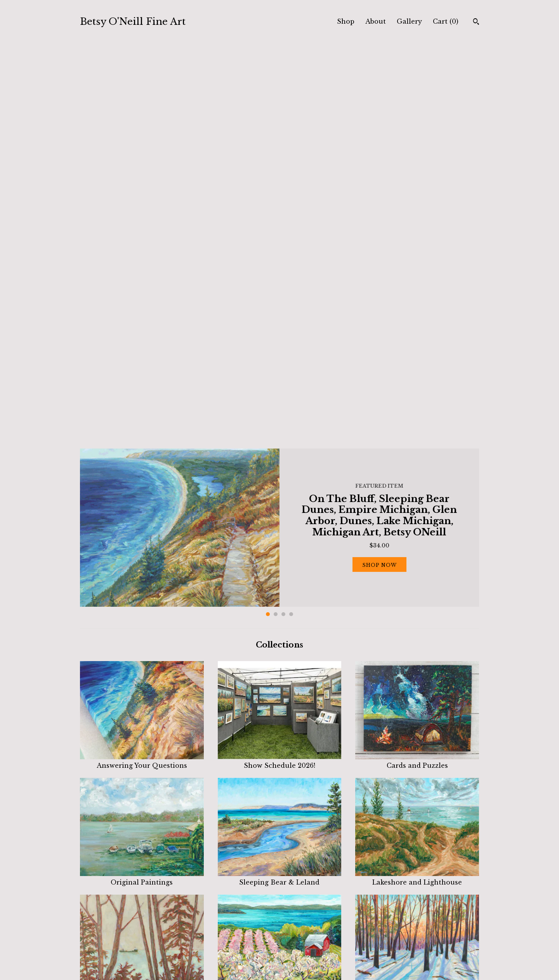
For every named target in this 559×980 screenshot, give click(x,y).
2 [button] (276, 218)
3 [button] (283, 218)
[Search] (476, 23)
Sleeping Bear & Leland (280, 481)
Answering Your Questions (142, 365)
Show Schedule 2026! (280, 365)
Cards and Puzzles (417, 365)
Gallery (409, 21)
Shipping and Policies (215, 943)
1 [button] (268, 218)
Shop (346, 21)
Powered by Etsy (414, 943)
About (376, 21)
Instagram (301, 933)
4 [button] (291, 218)
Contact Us (199, 953)
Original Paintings (142, 481)
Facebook (300, 924)
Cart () (446, 21)
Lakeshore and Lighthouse (417, 481)
